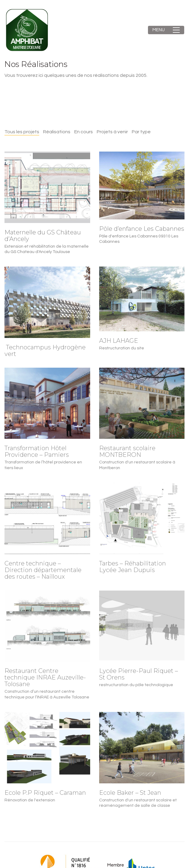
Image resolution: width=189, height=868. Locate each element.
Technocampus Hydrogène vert (45, 351)
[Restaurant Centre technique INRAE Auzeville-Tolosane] (47, 626)
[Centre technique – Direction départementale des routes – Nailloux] (47, 518)
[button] (166, 30)
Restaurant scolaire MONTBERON (127, 451)
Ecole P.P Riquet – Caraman (45, 793)
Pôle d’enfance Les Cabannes (142, 229)
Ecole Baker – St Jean (130, 793)
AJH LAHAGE (119, 341)
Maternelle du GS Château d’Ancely (43, 236)
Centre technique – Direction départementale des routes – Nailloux (43, 570)
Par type (141, 132)
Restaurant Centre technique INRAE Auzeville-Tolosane (45, 677)
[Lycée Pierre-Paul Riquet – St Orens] (142, 626)
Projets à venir (112, 132)
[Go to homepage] (27, 30)
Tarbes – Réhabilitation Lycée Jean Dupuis (133, 567)
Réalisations (57, 132)
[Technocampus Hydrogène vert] (47, 302)
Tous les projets (22, 132)
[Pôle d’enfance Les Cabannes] (142, 185)
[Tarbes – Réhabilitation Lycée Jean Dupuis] (142, 518)
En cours (84, 132)
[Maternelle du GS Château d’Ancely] (47, 187)
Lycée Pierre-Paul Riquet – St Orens (139, 674)
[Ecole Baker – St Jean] (142, 748)
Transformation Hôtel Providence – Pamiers (37, 451)
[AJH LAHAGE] (142, 299)
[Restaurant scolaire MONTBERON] (142, 403)
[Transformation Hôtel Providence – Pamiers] (47, 403)
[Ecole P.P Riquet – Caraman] (47, 748)
